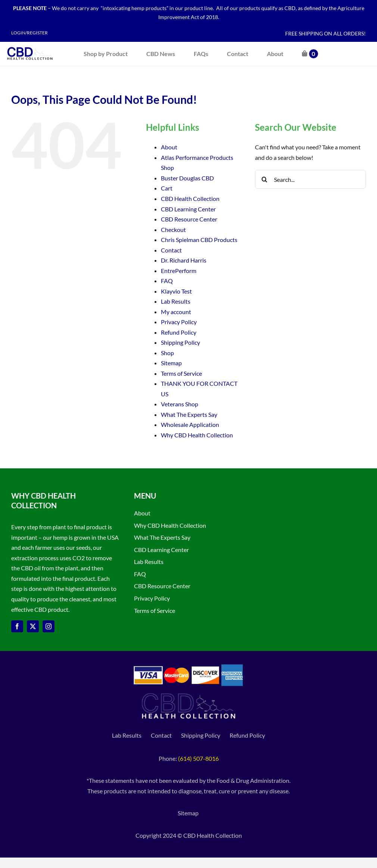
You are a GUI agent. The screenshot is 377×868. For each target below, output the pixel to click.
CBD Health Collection (190, 199)
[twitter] (33, 626)
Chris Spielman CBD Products (199, 240)
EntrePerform (179, 271)
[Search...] (310, 179)
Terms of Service (181, 373)
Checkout (173, 230)
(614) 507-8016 (198, 758)
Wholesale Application (190, 424)
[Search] (264, 179)
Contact (171, 250)
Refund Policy (179, 332)
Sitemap (171, 363)
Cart (167, 188)
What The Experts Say (189, 414)
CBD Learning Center (188, 209)
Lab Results (176, 301)
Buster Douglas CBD (187, 178)
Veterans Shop (180, 404)
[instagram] (49, 626)
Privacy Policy (179, 322)
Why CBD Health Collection (197, 435)
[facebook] (17, 626)
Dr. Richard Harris (184, 260)
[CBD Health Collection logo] (30, 47)
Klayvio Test (176, 291)
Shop (167, 353)
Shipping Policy (180, 342)
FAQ (167, 281)
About (169, 147)
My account (176, 312)
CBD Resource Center (189, 219)
